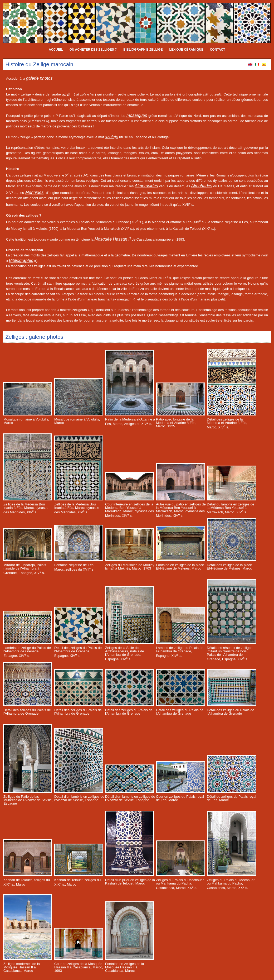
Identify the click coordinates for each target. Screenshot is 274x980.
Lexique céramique (186, 50)
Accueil (56, 50)
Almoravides (146, 186)
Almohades (202, 186)
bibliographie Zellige (143, 50)
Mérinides (34, 192)
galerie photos (39, 78)
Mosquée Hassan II (112, 239)
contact (218, 50)
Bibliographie (21, 260)
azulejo (112, 137)
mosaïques (137, 115)
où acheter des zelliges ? (93, 50)
